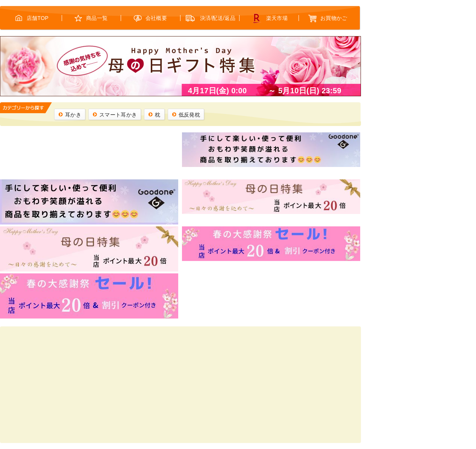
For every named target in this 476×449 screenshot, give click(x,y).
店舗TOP (38, 18)
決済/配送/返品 (218, 18)
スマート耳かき (118, 115)
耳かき (73, 115)
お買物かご (334, 18)
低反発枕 (189, 115)
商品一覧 (97, 18)
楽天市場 (277, 18)
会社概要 (156, 18)
